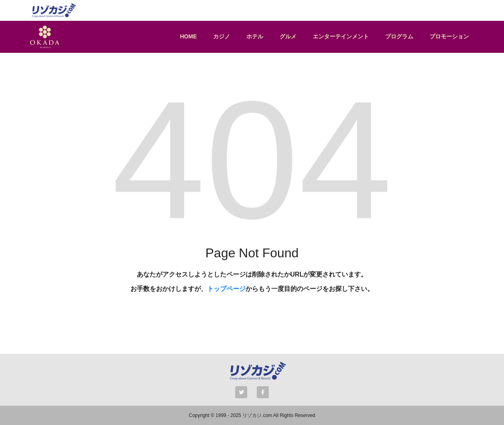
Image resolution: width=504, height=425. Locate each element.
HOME (188, 36)
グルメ (288, 36)
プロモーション (449, 36)
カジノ (222, 36)
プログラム (399, 36)
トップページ (226, 289)
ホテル (255, 36)
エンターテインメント (341, 36)
